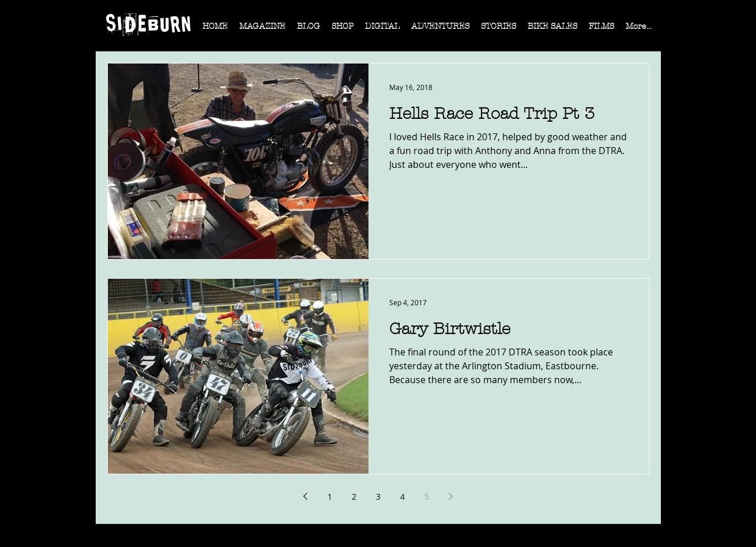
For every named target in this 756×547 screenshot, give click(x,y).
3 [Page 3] (378, 497)
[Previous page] (306, 496)
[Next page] (451, 496)
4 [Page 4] (403, 497)
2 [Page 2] (354, 497)
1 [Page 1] (330, 497)
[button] (262, 30)
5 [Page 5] (427, 497)
